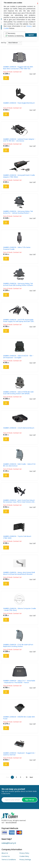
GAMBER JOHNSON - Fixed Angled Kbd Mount (19, 103)
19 (27, 777)
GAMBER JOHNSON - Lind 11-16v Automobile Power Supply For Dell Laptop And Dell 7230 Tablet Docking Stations (18, 321)
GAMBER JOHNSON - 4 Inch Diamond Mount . (19, 428)
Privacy (29, 26)
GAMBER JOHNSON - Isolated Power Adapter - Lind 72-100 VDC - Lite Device (19, 140)
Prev (8, 777)
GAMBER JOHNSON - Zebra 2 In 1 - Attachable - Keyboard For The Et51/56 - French (19, 682)
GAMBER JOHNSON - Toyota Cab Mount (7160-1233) (17, 537)
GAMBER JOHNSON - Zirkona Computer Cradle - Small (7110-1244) (19, 609)
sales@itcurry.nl (9, 843)
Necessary (10, 33)
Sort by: (4, 43)
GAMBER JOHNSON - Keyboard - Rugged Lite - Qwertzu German (19, 754)
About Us (5, 853)
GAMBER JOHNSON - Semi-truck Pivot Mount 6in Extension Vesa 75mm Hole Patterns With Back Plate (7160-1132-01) (19, 501)
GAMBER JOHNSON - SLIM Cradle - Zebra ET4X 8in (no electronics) (19, 465)
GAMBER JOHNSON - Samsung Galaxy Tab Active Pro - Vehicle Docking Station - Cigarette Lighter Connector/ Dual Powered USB (19, 212)
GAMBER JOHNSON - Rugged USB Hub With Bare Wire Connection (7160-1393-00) (18, 68)
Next (31, 777)
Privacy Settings (25, 860)
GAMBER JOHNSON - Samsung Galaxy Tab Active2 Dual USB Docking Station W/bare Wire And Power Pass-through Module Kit (18, 284)
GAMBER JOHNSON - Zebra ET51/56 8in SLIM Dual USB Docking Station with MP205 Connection (18, 393)
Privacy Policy (24, 853)
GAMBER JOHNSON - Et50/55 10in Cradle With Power (19, 718)
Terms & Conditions (9, 860)
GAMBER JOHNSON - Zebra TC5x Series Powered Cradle (17, 248)
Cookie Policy (24, 856)
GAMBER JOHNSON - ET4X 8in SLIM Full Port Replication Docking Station (18, 646)
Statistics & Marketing (14, 36)
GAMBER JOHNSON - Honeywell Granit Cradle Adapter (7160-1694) (19, 176)
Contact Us (6, 856)
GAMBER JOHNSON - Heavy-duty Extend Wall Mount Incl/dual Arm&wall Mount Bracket (19, 573)
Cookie (6, 28)
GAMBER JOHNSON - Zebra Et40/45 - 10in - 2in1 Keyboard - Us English (18, 357)
